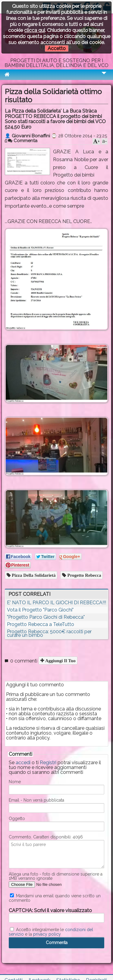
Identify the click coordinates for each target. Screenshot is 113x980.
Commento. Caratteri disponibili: (46, 837)
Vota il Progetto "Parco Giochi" (40, 610)
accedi (23, 763)
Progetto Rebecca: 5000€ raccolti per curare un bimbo (49, 633)
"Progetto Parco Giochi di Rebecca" (46, 617)
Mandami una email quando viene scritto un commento (55, 898)
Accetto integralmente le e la (51, 932)
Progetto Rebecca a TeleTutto (41, 624)
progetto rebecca (83, 575)
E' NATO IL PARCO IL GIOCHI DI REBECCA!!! (56, 603)
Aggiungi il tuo (60, 661)
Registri (48, 763)
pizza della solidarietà (33, 575)
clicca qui (35, 30)
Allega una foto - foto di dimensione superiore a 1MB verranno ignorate (56, 876)
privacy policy (47, 934)
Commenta (23, 141)
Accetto (57, 48)
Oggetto (17, 819)
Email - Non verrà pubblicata (36, 800)
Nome (15, 782)
